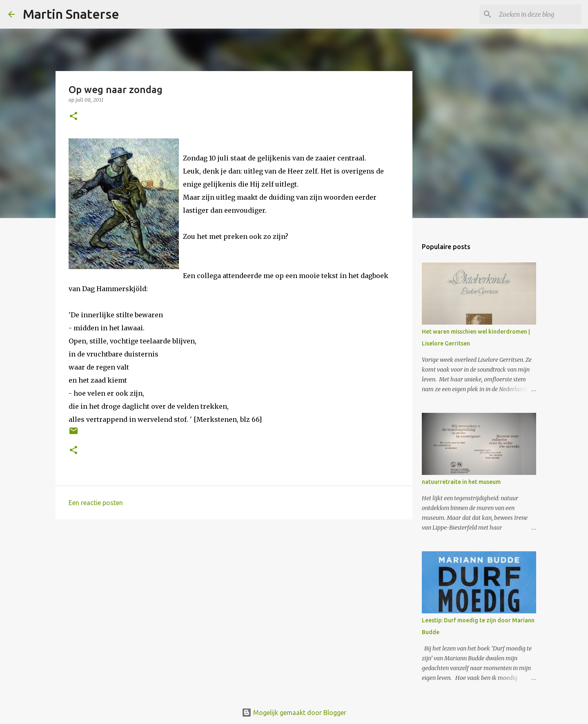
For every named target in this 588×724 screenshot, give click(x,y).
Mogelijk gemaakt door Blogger (294, 713)
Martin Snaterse (71, 14)
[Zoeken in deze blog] (539, 14)
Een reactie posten (96, 503)
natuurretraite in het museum (461, 482)
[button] (73, 117)
